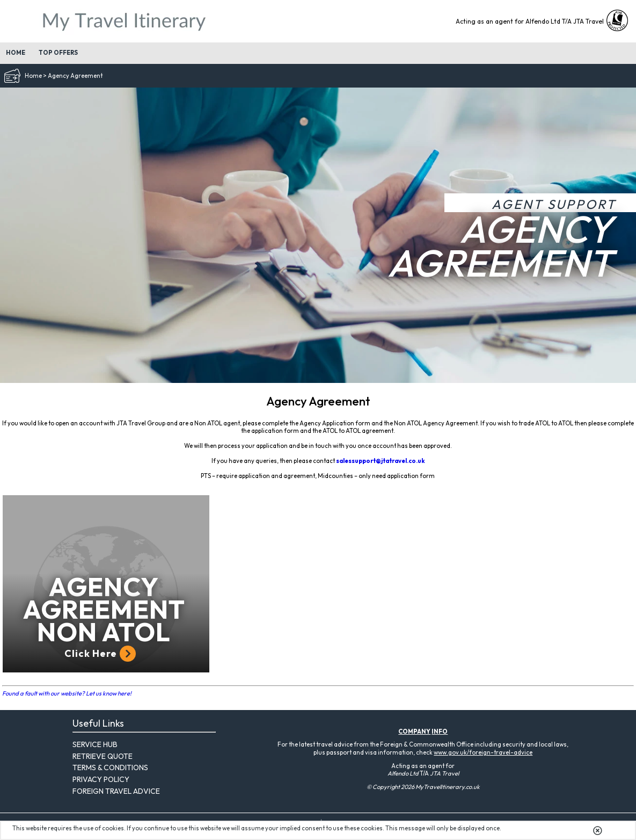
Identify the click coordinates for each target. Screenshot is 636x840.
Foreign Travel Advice (116, 791)
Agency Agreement (75, 76)
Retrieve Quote (103, 756)
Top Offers (58, 53)
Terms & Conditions (110, 767)
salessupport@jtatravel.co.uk (381, 461)
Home (16, 53)
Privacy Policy (101, 779)
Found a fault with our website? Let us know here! (67, 693)
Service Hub (95, 744)
